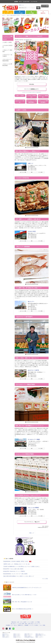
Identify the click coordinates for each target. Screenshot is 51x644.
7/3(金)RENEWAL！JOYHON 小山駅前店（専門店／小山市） (16, 561)
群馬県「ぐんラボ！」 (6, 636)
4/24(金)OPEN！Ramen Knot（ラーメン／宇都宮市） (14, 571)
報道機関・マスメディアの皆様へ (32, 625)
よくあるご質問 (21, 624)
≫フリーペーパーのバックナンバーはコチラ (32, 92)
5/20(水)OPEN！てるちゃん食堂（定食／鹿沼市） (14, 569)
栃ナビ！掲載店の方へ (19, 625)
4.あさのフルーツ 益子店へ (20, 102)
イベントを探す (20, 13)
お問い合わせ (31, 624)
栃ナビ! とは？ (26, 619)
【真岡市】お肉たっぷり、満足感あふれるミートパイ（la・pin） (17, 564)
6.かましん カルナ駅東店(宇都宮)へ (43, 102)
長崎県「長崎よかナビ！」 (40, 634)
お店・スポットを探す (8, 13)
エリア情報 (31, 13)
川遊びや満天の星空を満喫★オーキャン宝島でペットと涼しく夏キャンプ (18, 576)
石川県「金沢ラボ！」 (6, 637)
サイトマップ (37, 624)
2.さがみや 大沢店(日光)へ (32, 96)
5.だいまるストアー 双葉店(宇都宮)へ (32, 102)
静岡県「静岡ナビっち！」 (29, 634)
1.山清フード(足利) (7, 42)
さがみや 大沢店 (32, 231)
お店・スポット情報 (23, 172)
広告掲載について (10, 625)
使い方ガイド (14, 624)
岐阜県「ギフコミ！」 (28, 635)
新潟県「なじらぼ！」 (17, 635)
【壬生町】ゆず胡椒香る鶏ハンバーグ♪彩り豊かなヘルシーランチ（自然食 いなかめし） (22, 566)
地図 (32, 172)
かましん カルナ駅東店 (33, 508)
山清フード (31, 163)
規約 (26, 624)
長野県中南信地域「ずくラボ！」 (41, 635)
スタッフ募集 (42, 625)
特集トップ (32, 533)
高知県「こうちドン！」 (40, 637)
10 (38, 148)
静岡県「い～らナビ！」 (40, 636)
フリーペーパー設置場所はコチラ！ (32, 89)
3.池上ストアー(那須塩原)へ (43, 96)
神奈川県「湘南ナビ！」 (29, 636)
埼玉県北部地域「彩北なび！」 (30, 637)
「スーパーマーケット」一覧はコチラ (32, 522)
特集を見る (43, 13)
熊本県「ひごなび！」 (17, 634)
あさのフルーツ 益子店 (33, 370)
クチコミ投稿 (45, 6)
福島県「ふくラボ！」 (6, 635)
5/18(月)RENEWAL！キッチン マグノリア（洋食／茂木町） (16, 574)
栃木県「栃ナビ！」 (6, 634)
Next (47, 131)
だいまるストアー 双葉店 (34, 439)
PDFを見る (32, 84)
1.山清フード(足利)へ (20, 96)
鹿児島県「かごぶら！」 (18, 637)
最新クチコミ (21, 5)
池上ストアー (31, 302)
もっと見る (45, 579)
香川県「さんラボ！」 (17, 636)
